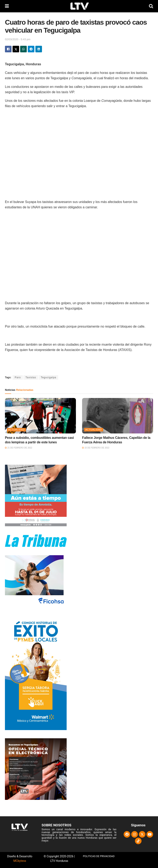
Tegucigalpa (48, 377)
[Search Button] (151, 6)
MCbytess (20, 861)
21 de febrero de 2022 (19, 448)
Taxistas (31, 377)
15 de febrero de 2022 (96, 448)
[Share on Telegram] (31, 49)
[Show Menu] (7, 6)
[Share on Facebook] (8, 49)
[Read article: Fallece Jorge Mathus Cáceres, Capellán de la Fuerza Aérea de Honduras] (118, 416)
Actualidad (16, 430)
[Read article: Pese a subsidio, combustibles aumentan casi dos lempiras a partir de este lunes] (40, 416)
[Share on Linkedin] (39, 49)
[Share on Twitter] (16, 49)
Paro (18, 377)
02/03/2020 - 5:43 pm (18, 39)
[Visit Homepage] (79, 6)
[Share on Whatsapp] (23, 49)
